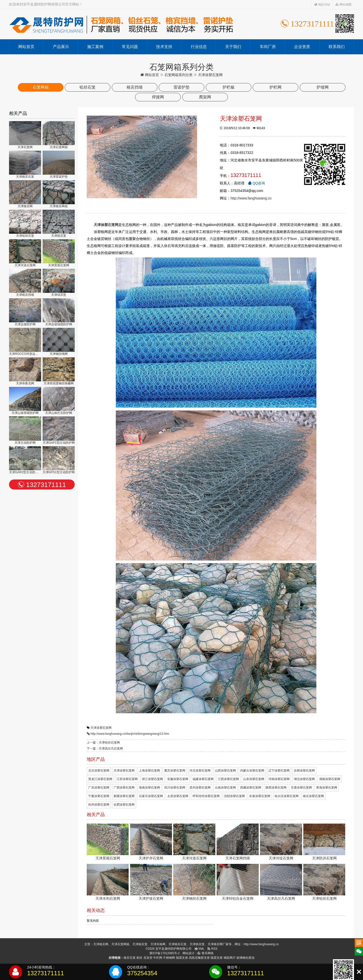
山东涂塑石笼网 (254, 779)
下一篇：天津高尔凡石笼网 (105, 749)
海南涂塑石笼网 (149, 788)
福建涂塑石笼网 (203, 779)
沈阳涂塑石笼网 (234, 796)
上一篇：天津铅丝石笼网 (103, 743)
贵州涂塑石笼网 (200, 788)
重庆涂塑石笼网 (175, 771)
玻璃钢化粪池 (245, 958)
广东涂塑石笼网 (99, 788)
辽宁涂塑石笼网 (279, 771)
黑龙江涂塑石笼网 (100, 779)
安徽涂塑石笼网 (178, 779)
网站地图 (343, 5)
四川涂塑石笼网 (175, 788)
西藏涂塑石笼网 (251, 788)
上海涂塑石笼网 (149, 771)
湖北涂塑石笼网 (304, 779)
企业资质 (302, 47)
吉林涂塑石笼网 (304, 771)
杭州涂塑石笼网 (99, 805)
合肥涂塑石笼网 (124, 805)
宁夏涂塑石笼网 (99, 796)
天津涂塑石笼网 (101, 728)
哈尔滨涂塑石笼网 (287, 796)
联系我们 (337, 47)
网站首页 (26, 47)
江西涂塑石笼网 (228, 779)
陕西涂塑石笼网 (276, 788)
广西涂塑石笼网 (124, 788)
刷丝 (139, 958)
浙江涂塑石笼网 (152, 779)
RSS (212, 949)
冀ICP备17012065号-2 (164, 953)
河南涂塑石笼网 (279, 779)
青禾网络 (205, 953)
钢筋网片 (230, 958)
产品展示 (61, 47)
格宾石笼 (130, 958)
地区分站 (322, 5)
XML (200, 949)
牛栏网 (158, 958)
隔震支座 (182, 958)
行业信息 (199, 47)
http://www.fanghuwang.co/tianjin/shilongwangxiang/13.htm (130, 734)
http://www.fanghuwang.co (251, 198)
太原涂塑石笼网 (178, 796)
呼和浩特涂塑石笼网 (206, 796)
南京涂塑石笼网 (313, 796)
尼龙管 (148, 958)
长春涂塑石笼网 (260, 796)
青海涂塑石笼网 (327, 788)
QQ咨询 (256, 183)
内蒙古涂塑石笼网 (252, 771)
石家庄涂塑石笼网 (151, 796)
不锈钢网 (169, 958)
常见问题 (130, 47)
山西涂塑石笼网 (225, 771)
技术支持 (164, 47)
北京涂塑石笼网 (99, 771)
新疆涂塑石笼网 (124, 796)
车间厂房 (268, 47)
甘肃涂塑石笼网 (301, 788)
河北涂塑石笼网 (200, 771)
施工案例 (95, 47)
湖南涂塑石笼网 (330, 779)
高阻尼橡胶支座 (199, 958)
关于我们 (233, 47)
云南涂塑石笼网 (225, 788)
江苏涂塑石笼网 (127, 779)
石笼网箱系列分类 (178, 75)
